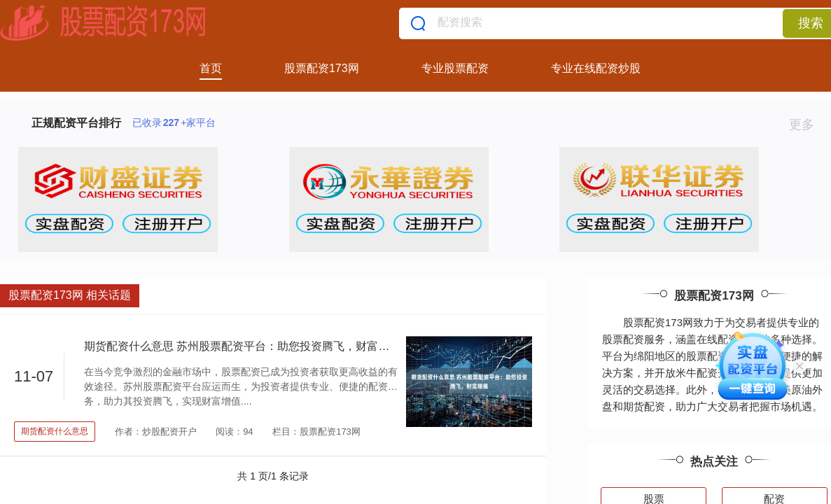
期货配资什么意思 (55, 431)
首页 (211, 68)
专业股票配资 (455, 68)
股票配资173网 (322, 68)
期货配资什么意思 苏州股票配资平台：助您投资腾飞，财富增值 (242, 346)
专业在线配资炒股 (596, 68)
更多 (808, 125)
